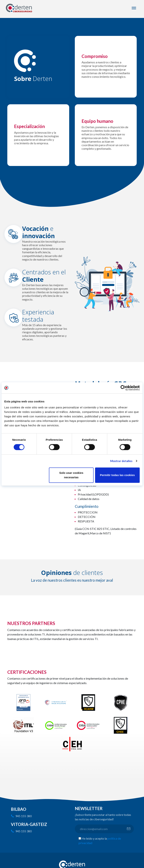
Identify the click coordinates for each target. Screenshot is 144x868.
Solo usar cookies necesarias (71, 475)
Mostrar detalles (121, 461)
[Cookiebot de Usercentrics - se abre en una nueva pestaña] (123, 388)
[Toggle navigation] (134, 8)
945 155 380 (24, 816)
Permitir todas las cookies (117, 475)
